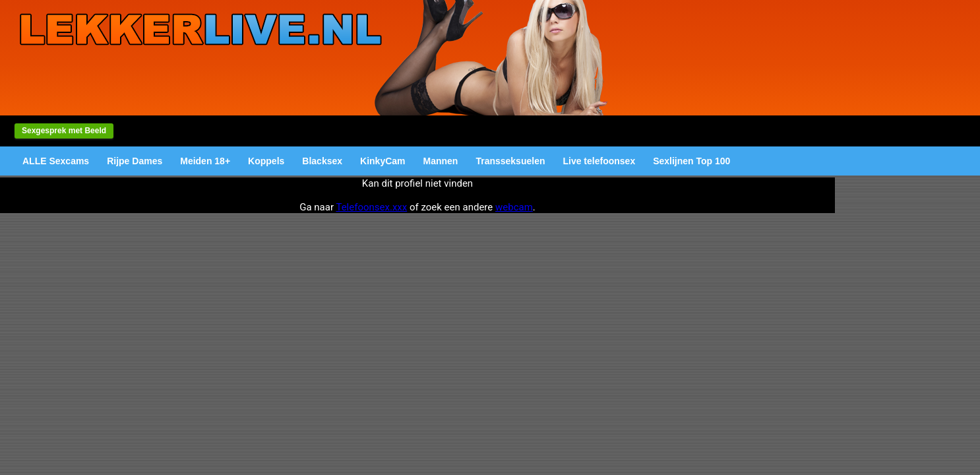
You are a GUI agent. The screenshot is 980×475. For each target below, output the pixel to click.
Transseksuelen (510, 161)
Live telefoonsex (599, 161)
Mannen (441, 161)
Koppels (266, 161)
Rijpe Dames (135, 161)
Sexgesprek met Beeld (64, 131)
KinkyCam (383, 161)
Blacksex (322, 161)
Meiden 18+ (205, 161)
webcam (514, 207)
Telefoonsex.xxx (371, 207)
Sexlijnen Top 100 (691, 161)
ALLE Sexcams (56, 161)
